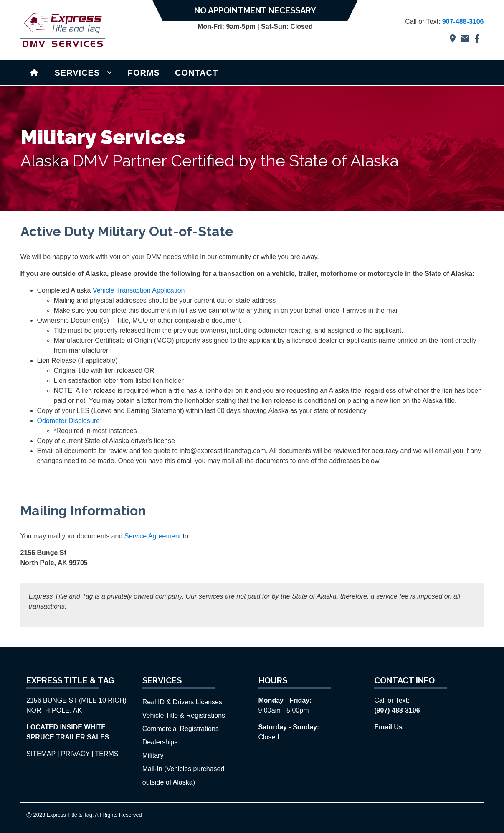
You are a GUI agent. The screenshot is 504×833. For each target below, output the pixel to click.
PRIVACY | (77, 754)
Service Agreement (153, 536)
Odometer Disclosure (68, 421)
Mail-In (153, 769)
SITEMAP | (43, 754)
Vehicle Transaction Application (139, 290)
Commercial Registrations (181, 729)
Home (34, 72)
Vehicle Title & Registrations (184, 715)
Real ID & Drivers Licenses (182, 702)
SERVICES (77, 73)
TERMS (107, 754)
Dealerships (160, 742)
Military (153, 755)
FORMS (144, 73)
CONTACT (196, 73)
